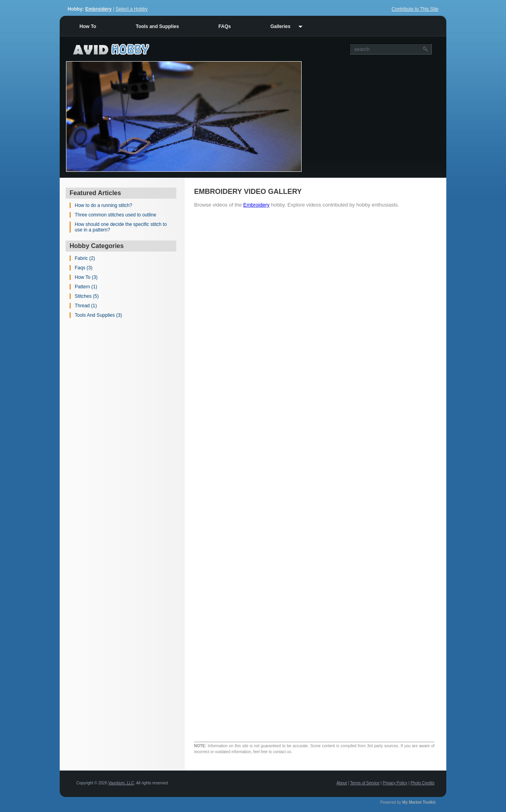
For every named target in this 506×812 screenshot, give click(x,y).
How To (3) (86, 277)
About (342, 783)
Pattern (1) (86, 287)
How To (88, 26)
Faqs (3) (84, 268)
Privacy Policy (395, 783)
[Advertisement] (374, 117)
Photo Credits (422, 783)
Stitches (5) (87, 296)
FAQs (225, 26)
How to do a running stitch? (103, 205)
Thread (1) (86, 306)
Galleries (280, 26)
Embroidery (99, 9)
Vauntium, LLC (121, 783)
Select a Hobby (131, 9)
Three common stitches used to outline (115, 215)
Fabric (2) (85, 258)
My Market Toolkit (419, 802)
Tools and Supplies (157, 26)
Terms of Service (364, 783)
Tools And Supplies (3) (98, 315)
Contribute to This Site (415, 9)
